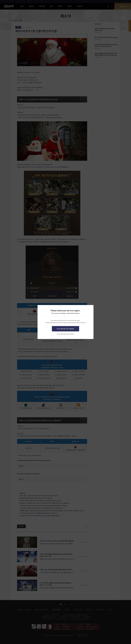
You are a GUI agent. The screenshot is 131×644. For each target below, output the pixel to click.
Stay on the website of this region (65, 334)
